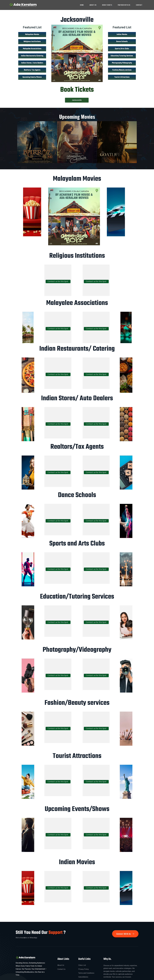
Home (82, 5)
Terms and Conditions (86, 973)
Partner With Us (124, 5)
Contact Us (61, 969)
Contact (139, 5)
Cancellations (83, 977)
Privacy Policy (84, 969)
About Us (93, 5)
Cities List (82, 965)
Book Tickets (107, 5)
